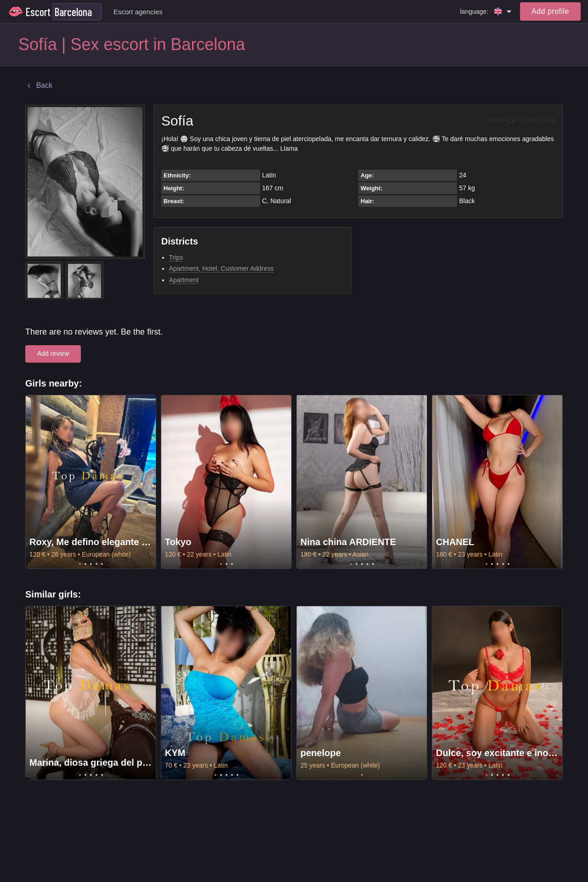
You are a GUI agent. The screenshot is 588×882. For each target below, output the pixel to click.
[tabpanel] (91, 482)
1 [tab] (80, 564)
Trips (176, 257)
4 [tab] (96, 564)
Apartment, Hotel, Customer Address (221, 268)
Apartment (184, 280)
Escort (38, 12)
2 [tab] (85, 564)
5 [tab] (102, 564)
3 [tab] (91, 564)
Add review (53, 353)
